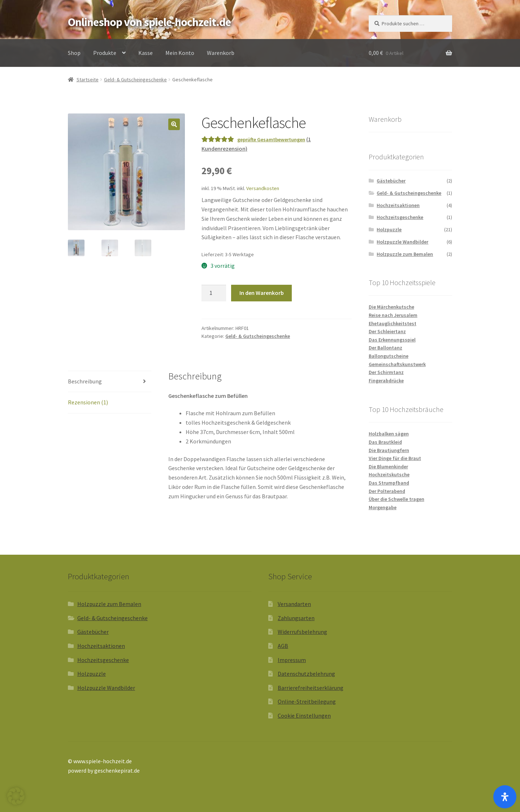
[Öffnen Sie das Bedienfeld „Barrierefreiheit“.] (505, 797)
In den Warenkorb (262, 293)
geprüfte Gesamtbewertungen (271, 139)
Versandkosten (263, 188)
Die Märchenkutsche (391, 307)
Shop (74, 53)
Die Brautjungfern (389, 450)
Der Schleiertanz (387, 331)
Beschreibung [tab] (85, 381)
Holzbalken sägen (389, 434)
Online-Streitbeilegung (307, 701)
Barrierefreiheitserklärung (311, 688)
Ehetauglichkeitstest (393, 323)
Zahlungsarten (296, 618)
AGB (283, 646)
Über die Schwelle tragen (396, 499)
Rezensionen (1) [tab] (88, 402)
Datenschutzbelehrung (306, 674)
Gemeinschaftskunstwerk (397, 364)
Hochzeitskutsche (389, 474)
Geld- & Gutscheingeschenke (135, 80)
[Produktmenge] (214, 293)
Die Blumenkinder (388, 467)
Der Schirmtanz (386, 372)
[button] (174, 124)
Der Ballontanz (385, 348)
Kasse (146, 53)
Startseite (88, 80)
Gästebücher (391, 181)
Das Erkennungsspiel (392, 340)
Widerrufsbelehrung (302, 632)
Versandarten (294, 604)
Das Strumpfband (389, 483)
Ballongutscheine (389, 356)
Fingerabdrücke (386, 381)
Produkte (105, 53)
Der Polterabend (387, 491)
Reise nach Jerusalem (393, 315)
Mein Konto (180, 53)
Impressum (292, 660)
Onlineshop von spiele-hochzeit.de (149, 22)
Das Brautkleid (385, 442)
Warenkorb (221, 53)
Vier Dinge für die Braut (395, 458)
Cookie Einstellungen (304, 716)
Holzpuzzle (389, 229)
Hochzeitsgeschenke (400, 217)
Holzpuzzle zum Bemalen (405, 254)
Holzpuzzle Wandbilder (402, 242)
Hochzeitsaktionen (398, 205)
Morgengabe (383, 507)
